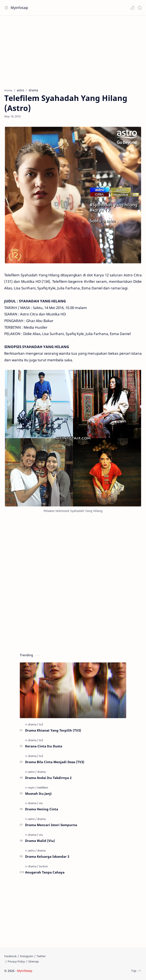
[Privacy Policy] (16, 961)
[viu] (41, 803)
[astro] (32, 772)
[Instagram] (27, 956)
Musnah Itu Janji (38, 793)
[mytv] (32, 787)
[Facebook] (10, 956)
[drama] (33, 724)
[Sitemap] (34, 961)
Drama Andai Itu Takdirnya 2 (48, 778)
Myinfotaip (19, 8)
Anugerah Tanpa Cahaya (45, 872)
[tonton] (43, 866)
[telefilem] (43, 787)
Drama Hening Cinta (42, 809)
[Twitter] (41, 956)
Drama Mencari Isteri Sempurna (51, 825)
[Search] (140, 8)
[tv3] (41, 724)
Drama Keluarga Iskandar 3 (47, 856)
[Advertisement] (73, 50)
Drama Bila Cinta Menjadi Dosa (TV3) (55, 762)
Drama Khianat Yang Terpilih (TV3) (53, 730)
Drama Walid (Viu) (40, 841)
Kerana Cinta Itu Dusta (44, 746)
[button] (132, 8)
